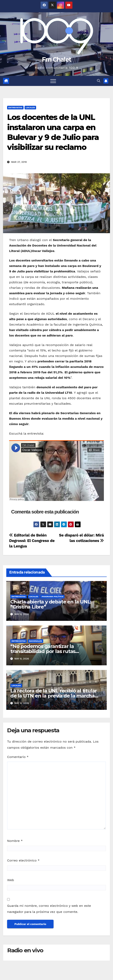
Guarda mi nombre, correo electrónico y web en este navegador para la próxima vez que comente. (49, 909)
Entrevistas (15, 107)
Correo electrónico (23, 860)
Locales (30, 107)
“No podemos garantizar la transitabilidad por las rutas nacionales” (43, 651)
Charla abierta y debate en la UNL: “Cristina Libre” (51, 604)
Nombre (15, 841)
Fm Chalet (57, 60)
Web (11, 880)
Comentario (18, 757)
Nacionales (36, 641)
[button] (99, 81)
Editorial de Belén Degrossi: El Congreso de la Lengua (32, 541)
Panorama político (52, 596)
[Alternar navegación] (53, 81)
